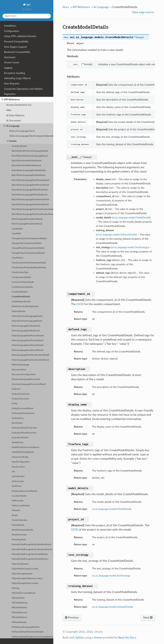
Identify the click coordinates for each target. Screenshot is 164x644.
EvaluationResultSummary (24, 433)
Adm (9, 110)
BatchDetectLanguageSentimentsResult (30, 204)
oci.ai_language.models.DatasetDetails (113, 607)
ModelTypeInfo (19, 540)
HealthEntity (18, 443)
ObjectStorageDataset (22, 574)
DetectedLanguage (20, 365)
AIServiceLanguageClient (22, 131)
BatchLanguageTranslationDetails (27, 219)
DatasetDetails (18, 311)
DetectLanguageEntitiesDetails (26, 326)
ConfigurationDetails (21, 277)
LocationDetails (19, 496)
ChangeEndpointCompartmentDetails (29, 239)
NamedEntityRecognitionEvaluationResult (31, 544)
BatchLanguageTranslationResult (27, 224)
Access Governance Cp (19, 105)
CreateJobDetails (20, 292)
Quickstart (10, 57)
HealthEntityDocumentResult (25, 447)
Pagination (10, 94)
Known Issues (12, 62)
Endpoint (16, 389)
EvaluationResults (20, 438)
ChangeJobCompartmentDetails (27, 243)
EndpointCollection (21, 394)
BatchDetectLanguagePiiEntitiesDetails (30, 190)
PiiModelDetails (19, 622)
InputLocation (18, 467)
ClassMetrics (18, 258)
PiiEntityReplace (19, 617)
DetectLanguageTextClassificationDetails (31, 355)
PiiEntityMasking (20, 603)
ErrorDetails (17, 423)
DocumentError (19, 370)
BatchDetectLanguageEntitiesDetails (29, 170)
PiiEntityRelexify (19, 608)
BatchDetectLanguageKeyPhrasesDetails (31, 180)
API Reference (11, 100)
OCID (80, 304)
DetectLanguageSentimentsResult (27, 350)
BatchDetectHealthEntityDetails (27, 161)
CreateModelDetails (21, 297)
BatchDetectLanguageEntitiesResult (28, 175)
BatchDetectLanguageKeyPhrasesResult (30, 185)
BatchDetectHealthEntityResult (26, 165)
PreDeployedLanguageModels (26, 627)
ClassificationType (20, 272)
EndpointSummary (21, 399)
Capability (16, 234)
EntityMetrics (18, 418)
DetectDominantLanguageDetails (27, 316)
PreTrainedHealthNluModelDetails (28, 632)
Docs (66, 7)
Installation (10, 26)
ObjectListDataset (20, 564)
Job (13, 472)
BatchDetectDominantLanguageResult (30, 156)
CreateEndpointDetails (22, 287)
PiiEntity (16, 588)
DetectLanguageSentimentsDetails (28, 345)
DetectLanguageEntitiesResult (26, 331)
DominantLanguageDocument (26, 379)
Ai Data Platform (15, 115)
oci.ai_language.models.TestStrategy (111, 576)
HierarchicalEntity (20, 457)
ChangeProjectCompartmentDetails (28, 253)
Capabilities (17, 229)
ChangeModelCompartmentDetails (28, 248)
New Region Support (16, 47)
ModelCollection (20, 520)
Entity (14, 404)
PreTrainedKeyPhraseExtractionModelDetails (33, 637)
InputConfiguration (21, 462)
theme (98, 638)
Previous (72, 618)
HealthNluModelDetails (23, 452)
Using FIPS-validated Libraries (20, 36)
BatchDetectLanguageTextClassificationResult (33, 214)
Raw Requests (12, 84)
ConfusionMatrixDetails (23, 282)
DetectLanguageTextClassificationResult (30, 360)
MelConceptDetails (21, 506)
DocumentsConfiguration (24, 374)
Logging (8, 68)
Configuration (12, 31)
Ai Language (12, 126)
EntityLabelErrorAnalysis (23, 413)
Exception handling (15, 73)
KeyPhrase (17, 486)
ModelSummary (19, 535)
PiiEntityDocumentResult (24, 593)
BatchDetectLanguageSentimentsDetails (30, 200)
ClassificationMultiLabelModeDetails (29, 268)
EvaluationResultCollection (24, 428)
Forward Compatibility (16, 42)
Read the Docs (127, 638)
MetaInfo (16, 510)
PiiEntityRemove (19, 613)
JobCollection (18, 476)
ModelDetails (18, 525)
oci (28, 5)
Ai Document (14, 121)
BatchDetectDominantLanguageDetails (30, 151)
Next (148, 618)
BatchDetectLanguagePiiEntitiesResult (30, 195)
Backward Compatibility (17, 52)
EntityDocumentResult (22, 409)
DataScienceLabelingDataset (25, 306)
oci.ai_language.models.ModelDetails (112, 509)
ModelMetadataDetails (22, 530)
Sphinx (80, 638)
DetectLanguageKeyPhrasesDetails (28, 336)
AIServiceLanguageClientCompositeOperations (31, 136)
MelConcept (18, 501)
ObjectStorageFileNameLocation (27, 579)
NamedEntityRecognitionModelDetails (30, 554)
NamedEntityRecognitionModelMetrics (30, 559)
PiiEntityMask (18, 598)
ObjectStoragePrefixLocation (25, 583)
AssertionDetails (19, 146)
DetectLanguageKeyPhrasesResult (28, 340)
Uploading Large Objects (17, 78)
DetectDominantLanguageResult (27, 321)
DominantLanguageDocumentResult (29, 384)
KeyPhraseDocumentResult (25, 491)
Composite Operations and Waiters (23, 89)
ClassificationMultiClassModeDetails (29, 263)
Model (15, 515)
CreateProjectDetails (21, 302)
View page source (143, 12)
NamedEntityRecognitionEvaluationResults (32, 549)
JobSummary (18, 481)
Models (12, 141)
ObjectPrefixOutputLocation (25, 569)
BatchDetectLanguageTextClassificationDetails (33, 209)
